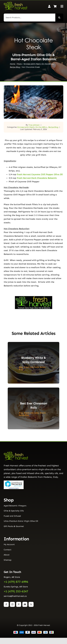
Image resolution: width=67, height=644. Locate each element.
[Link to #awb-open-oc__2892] (62, 6)
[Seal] (14, 481)
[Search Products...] (30, 18)
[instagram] (12, 604)
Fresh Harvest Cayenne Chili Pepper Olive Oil (40, 174)
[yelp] (31, 604)
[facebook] (6, 604)
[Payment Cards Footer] (34, 632)
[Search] (59, 18)
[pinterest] (19, 604)
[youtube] (25, 604)
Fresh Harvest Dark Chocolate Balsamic (37, 178)
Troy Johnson (34, 125)
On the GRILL (41, 127)
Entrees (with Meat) (26, 127)
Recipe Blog (53, 127)
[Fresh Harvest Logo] (16, 3)
